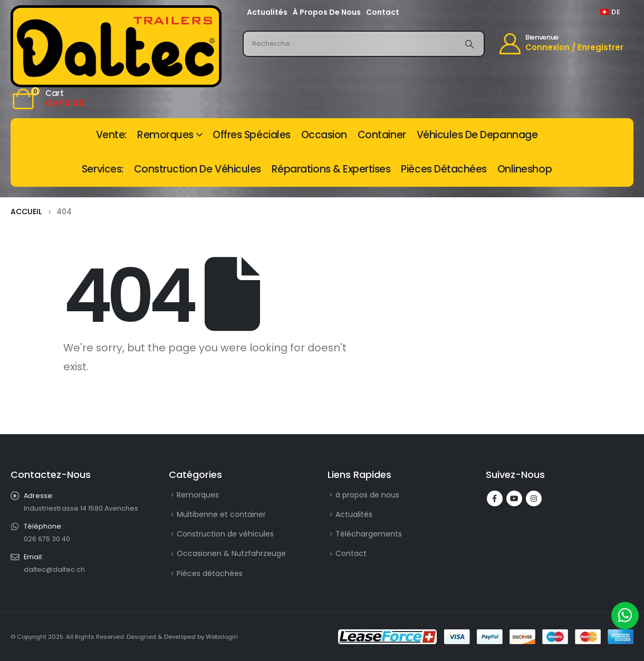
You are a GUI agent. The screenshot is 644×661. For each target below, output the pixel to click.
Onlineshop (525, 169)
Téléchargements (369, 534)
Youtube (514, 499)
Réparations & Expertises (331, 169)
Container (382, 135)
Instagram (534, 499)
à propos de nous (327, 12)
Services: (103, 169)
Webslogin (222, 637)
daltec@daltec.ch (54, 569)
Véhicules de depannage (477, 135)
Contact (383, 12)
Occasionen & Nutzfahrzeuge (231, 553)
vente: (111, 135)
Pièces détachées (444, 169)
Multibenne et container (221, 514)
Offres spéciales (251, 135)
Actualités (267, 12)
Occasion (324, 135)
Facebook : (495, 499)
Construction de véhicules (198, 169)
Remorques (165, 135)
